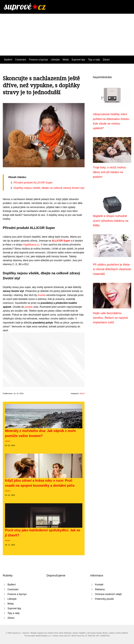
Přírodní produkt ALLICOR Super (33, 183)
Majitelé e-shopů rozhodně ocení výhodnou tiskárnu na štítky (111, 221)
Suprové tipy (78, 60)
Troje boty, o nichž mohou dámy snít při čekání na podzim (109, 172)
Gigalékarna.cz (31, 245)
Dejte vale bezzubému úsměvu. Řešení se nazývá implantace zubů (110, 318)
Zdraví (106, 60)
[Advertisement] (67, 35)
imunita (42, 295)
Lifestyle (55, 60)
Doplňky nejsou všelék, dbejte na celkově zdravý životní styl (49, 188)
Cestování (21, 60)
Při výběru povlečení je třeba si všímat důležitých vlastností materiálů (112, 269)
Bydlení (8, 60)
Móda (66, 60)
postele (29, 307)
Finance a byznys (39, 60)
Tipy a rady (94, 60)
